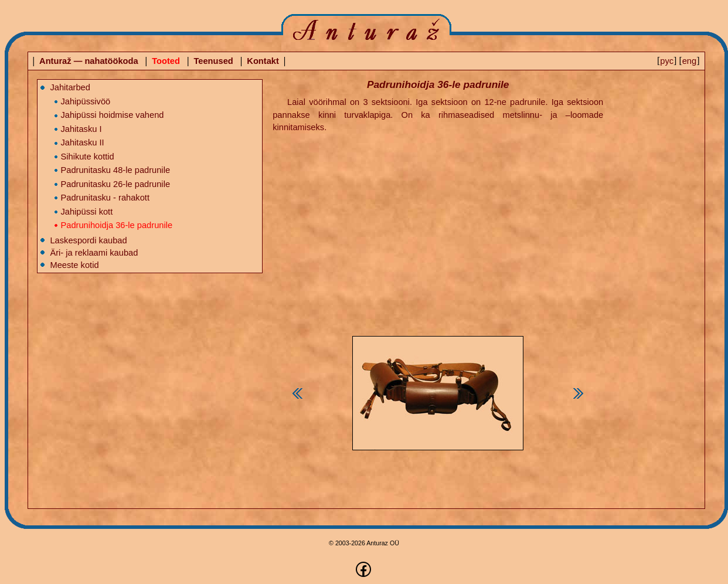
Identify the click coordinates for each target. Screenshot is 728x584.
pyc (667, 61)
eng (689, 61)
